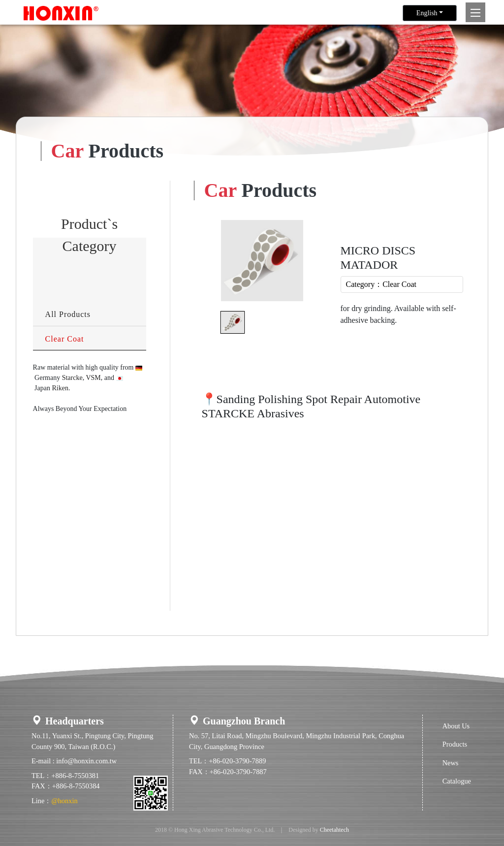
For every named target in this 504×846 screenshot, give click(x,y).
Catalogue (457, 781)
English (427, 13)
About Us (456, 726)
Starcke (72, 378)
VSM (93, 378)
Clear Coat (65, 339)
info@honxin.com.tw (86, 761)
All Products (68, 314)
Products (455, 744)
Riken (60, 388)
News (451, 763)
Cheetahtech (334, 830)
